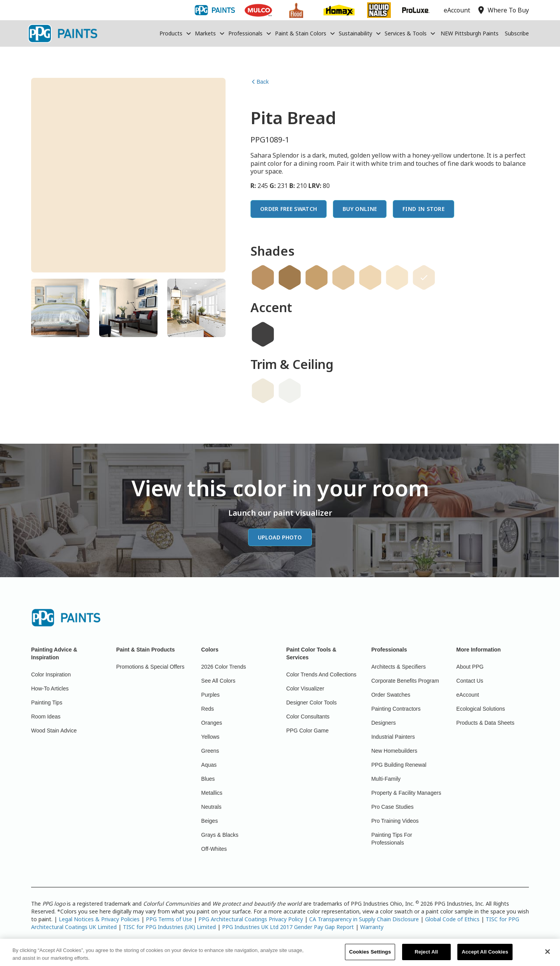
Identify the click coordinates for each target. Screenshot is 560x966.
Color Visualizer (305, 688)
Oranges (212, 723)
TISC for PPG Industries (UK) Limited (169, 927)
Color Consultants (308, 717)
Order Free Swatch (289, 209)
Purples (210, 695)
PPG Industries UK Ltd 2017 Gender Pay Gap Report (288, 927)
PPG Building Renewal (399, 765)
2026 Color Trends (223, 667)
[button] (176, 33)
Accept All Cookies (485, 956)
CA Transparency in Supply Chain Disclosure (364, 919)
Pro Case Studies (393, 807)
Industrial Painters (393, 737)
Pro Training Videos (395, 821)
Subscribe (517, 33)
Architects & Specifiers (399, 667)
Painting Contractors (396, 709)
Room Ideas (46, 717)
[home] (63, 33)
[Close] (548, 957)
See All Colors (218, 681)
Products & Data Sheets (485, 723)
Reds (207, 709)
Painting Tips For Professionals (392, 839)
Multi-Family (386, 779)
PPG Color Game (307, 731)
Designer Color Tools (311, 703)
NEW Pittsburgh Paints (470, 33)
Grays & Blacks (220, 835)
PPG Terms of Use (169, 919)
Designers (384, 723)
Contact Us (470, 681)
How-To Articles (50, 688)
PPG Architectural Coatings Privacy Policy (251, 919)
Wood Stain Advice (54, 731)
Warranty (372, 927)
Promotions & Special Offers (150, 667)
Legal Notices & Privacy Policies (99, 919)
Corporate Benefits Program (405, 681)
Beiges (209, 821)
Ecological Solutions (480, 709)
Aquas (209, 765)
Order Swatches (391, 695)
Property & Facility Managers (406, 793)
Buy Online (360, 209)
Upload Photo (280, 537)
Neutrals (211, 807)
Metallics (212, 793)
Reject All (426, 956)
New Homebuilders (394, 751)
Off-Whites (214, 849)
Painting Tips (47, 703)
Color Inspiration (51, 674)
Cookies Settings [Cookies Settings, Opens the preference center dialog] (370, 956)
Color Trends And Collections (321, 674)
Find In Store (423, 209)
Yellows (210, 737)
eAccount (467, 695)
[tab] (60, 308)
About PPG (470, 667)
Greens (210, 751)
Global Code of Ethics (452, 919)
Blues (208, 779)
